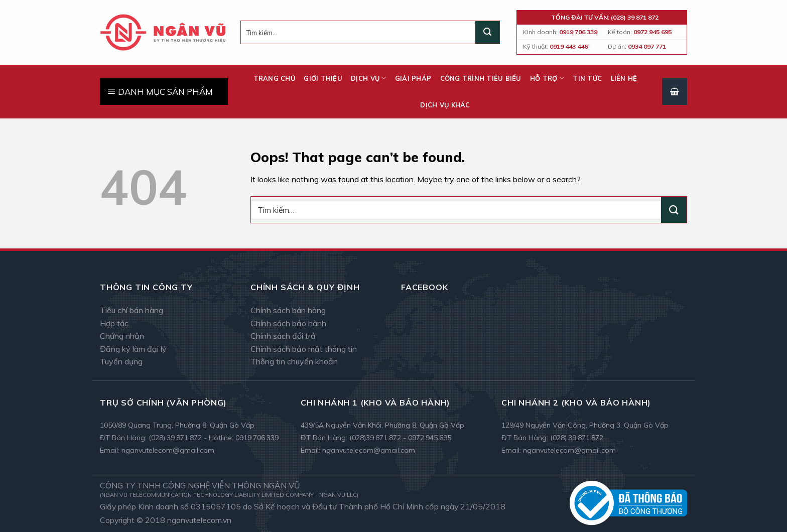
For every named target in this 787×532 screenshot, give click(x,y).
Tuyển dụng (121, 361)
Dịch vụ (368, 78)
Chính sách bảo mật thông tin (304, 349)
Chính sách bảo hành (288, 323)
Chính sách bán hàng (288, 310)
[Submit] (487, 33)
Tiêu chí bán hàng (132, 310)
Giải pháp (413, 78)
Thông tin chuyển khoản (294, 361)
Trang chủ (274, 78)
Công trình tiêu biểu (481, 78)
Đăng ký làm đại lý (133, 349)
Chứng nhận (122, 336)
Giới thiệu (323, 78)
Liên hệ (624, 78)
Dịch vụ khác (445, 105)
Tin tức (587, 78)
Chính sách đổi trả (283, 336)
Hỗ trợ (547, 78)
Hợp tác (114, 323)
